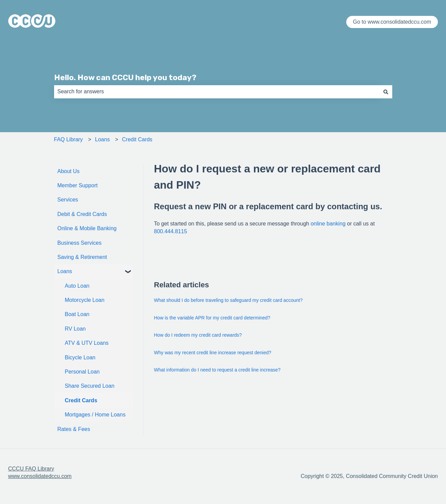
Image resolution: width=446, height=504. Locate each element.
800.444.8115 (170, 231)
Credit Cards (137, 139)
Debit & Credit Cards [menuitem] (82, 214)
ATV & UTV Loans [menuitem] (87, 343)
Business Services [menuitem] (80, 243)
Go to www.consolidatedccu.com (392, 22)
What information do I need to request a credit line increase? (217, 370)
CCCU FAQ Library (31, 469)
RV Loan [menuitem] (75, 329)
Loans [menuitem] (65, 271)
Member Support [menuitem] (78, 185)
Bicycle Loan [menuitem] (80, 357)
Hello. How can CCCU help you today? (125, 77)
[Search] (386, 92)
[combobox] (217, 92)
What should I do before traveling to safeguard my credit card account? (228, 300)
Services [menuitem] (68, 200)
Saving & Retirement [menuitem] (82, 257)
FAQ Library (68, 139)
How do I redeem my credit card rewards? (198, 335)
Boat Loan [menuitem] (77, 314)
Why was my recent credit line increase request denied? (213, 353)
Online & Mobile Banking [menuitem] (87, 228)
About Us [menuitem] (69, 171)
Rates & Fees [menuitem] (74, 429)
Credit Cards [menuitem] (81, 400)
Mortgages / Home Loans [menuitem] (95, 415)
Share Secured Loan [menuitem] (90, 386)
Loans (102, 139)
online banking (328, 224)
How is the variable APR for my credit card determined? (212, 318)
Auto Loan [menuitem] (77, 286)
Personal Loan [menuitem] (82, 372)
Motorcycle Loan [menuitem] (85, 300)
